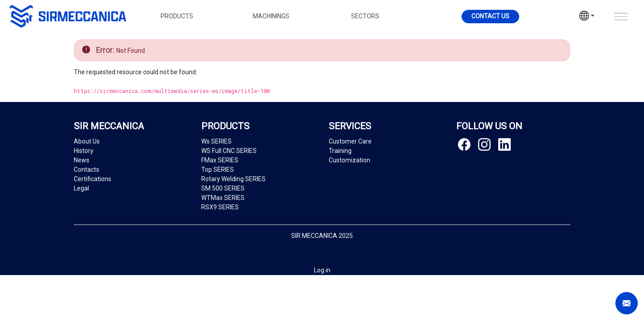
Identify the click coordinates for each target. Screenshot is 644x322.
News (82, 160)
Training (340, 151)
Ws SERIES (216, 141)
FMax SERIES (220, 160)
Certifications (93, 179)
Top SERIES (218, 169)
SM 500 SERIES (223, 188)
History (84, 151)
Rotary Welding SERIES (233, 179)
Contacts (87, 169)
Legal (81, 188)
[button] (587, 17)
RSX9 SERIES (220, 207)
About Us (87, 141)
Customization (350, 160)
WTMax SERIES (223, 198)
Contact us (490, 16)
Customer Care (350, 141)
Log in (322, 270)
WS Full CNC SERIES (229, 151)
